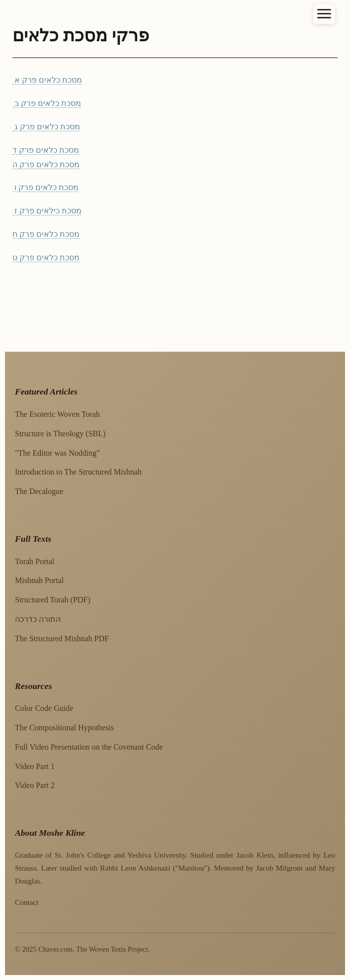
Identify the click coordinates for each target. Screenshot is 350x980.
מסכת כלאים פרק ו (45, 187)
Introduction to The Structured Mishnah (78, 472)
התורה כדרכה (38, 619)
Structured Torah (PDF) (52, 600)
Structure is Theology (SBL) (60, 434)
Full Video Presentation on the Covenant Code (89, 747)
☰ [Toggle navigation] (324, 15)
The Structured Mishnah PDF (62, 638)
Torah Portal (35, 561)
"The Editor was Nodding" (57, 453)
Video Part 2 (35, 785)
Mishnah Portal (39, 580)
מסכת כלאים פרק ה (46, 164)
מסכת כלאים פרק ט (46, 257)
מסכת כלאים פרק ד (46, 150)
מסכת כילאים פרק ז (47, 211)
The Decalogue (39, 491)
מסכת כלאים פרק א (47, 80)
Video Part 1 (35, 766)
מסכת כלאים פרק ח (46, 234)
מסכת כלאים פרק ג (46, 127)
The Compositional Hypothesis (64, 728)
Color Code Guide (44, 708)
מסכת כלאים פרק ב (47, 103)
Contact (27, 902)
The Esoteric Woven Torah (57, 414)
